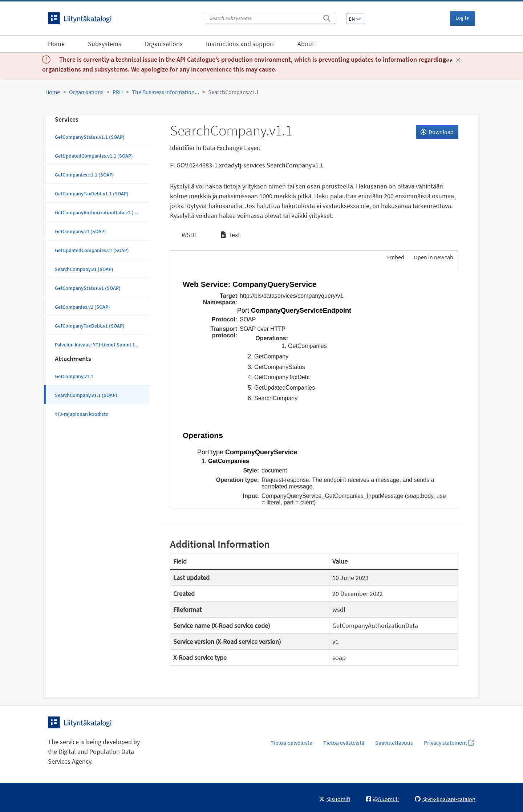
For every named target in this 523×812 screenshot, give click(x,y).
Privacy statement (449, 743)
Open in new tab (433, 257)
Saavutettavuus (394, 743)
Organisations (164, 44)
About (306, 44)
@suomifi (335, 799)
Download (437, 132)
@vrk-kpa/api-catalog (445, 799)
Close (450, 60)
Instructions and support (240, 44)
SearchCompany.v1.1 (234, 92)
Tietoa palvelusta (291, 743)
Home (56, 44)
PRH (118, 92)
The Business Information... (165, 92)
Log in (463, 18)
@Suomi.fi (382, 799)
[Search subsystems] (271, 18)
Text (230, 235)
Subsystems (105, 44)
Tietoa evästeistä (344, 743)
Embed (395, 257)
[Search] (327, 17)
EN (355, 19)
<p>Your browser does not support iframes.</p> (314, 387)
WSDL (189, 235)
